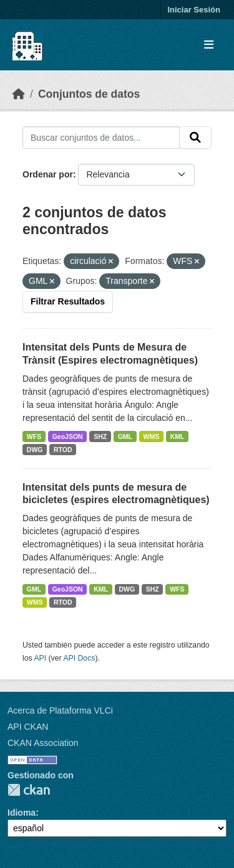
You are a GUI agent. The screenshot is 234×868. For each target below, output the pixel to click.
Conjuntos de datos (89, 94)
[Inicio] (19, 94)
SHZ (100, 436)
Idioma (22, 813)
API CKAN (28, 727)
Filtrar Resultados (68, 301)
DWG (35, 450)
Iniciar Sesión (194, 10)
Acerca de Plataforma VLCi (60, 710)
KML (178, 436)
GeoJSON (68, 436)
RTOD (63, 450)
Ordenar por (48, 174)
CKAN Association (43, 743)
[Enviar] (195, 138)
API (40, 658)
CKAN (29, 790)
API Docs (79, 658)
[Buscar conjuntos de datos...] (101, 138)
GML (125, 436)
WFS (34, 436)
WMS (152, 436)
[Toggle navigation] (209, 45)
